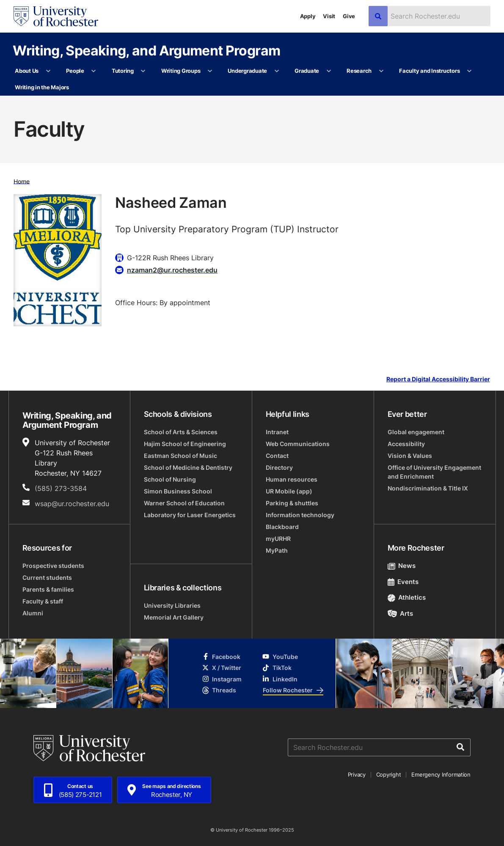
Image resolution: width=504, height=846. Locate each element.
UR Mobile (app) (289, 491)
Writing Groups (181, 71)
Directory (279, 467)
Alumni (33, 613)
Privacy (357, 774)
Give (349, 16)
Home (22, 181)
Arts (401, 613)
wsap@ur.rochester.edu (72, 504)
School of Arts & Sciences (181, 432)
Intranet (277, 432)
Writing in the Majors (42, 87)
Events (403, 582)
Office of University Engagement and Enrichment (434, 472)
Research (359, 71)
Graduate (307, 71)
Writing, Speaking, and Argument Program (146, 50)
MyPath (277, 550)
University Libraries (172, 605)
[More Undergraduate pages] (277, 71)
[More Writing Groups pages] (210, 71)
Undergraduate (247, 71)
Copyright (389, 774)
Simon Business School (178, 491)
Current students (47, 577)
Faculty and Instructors (429, 71)
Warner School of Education (184, 503)
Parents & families (48, 589)
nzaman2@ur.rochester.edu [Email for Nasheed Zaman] (172, 270)
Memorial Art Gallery (174, 617)
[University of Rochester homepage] (56, 16)
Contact (277, 456)
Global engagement (416, 432)
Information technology (300, 515)
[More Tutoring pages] (143, 71)
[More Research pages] (381, 71)
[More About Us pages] (48, 71)
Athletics (407, 597)
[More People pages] (94, 71)
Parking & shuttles (292, 503)
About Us (27, 71)
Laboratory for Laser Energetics (190, 515)
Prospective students (53, 566)
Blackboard (282, 527)
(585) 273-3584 (61, 488)
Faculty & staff (43, 601)
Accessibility (406, 444)
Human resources (292, 479)
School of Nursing (170, 479)
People (75, 71)
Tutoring (123, 71)
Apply (308, 16)
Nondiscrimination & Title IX (428, 488)
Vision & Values (410, 456)
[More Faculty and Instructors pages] (470, 71)
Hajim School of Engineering (185, 444)
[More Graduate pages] (329, 71)
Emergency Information (441, 774)
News (402, 566)
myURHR (278, 539)
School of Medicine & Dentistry (188, 467)
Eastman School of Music (180, 456)
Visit (329, 16)
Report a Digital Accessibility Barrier (438, 379)
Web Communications (298, 444)
